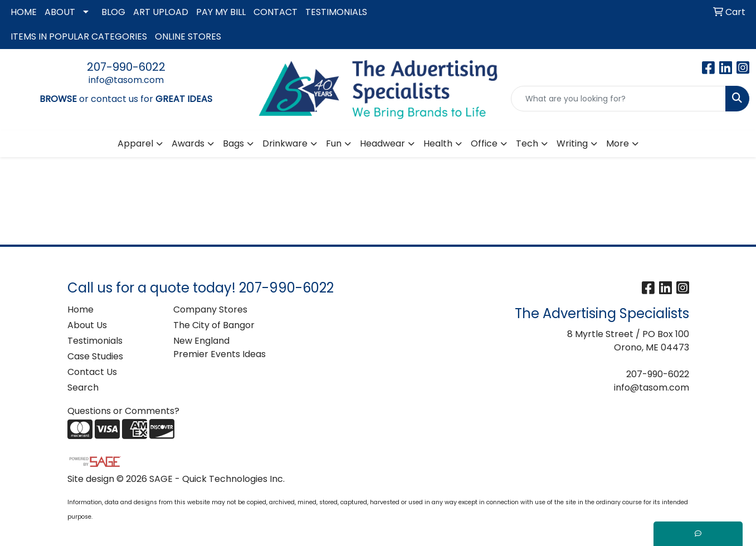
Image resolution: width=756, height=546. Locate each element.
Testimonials (95, 341)
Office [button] (484, 143)
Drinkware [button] (285, 143)
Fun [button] (334, 143)
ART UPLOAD (161, 12)
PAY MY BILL (221, 12)
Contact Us (92, 372)
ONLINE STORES (188, 36)
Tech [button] (527, 143)
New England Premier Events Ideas (220, 347)
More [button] (618, 143)
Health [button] (438, 143)
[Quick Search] (618, 99)
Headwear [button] (382, 143)
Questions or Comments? (123, 411)
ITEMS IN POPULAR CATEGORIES (79, 36)
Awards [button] (188, 143)
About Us (87, 325)
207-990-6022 (126, 67)
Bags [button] (233, 143)
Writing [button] (572, 143)
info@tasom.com (126, 80)
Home (81, 309)
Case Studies (95, 356)
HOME (24, 12)
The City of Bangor (214, 325)
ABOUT (60, 12)
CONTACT (275, 12)
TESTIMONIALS (336, 12)
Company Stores (210, 309)
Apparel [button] (135, 143)
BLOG (113, 12)
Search (83, 387)
